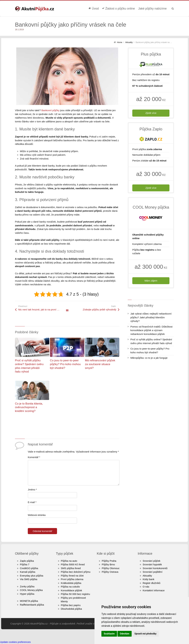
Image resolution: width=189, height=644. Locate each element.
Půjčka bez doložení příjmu (76, 572)
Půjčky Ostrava (110, 572)
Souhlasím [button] (109, 634)
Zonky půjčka (27, 586)
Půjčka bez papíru (71, 605)
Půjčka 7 (25, 564)
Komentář (34, 457)
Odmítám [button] (125, 634)
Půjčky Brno (108, 564)
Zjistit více (151, 113)
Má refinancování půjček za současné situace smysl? (100, 364)
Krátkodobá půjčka (71, 583)
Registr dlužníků (152, 583)
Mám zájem (151, 281)
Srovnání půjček (152, 561)
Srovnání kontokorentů (155, 568)
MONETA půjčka (29, 601)
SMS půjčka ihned (71, 568)
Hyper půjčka (27, 594)
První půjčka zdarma (72, 579)
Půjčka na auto (69, 561)
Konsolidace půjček (71, 590)
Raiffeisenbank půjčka (32, 605)
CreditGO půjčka (29, 568)
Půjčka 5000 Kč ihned (73, 564)
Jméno (32, 490)
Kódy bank (148, 579)
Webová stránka (37, 515)
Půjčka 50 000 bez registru (75, 594)
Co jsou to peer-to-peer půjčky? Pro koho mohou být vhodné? (65, 364)
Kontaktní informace (154, 590)
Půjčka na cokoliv (70, 587)
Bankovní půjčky (50, 110)
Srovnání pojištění (153, 572)
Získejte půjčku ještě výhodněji (100, 310)
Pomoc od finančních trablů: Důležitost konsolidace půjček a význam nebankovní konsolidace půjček (151, 330)
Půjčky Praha (109, 561)
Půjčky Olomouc (111, 568)
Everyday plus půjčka (32, 576)
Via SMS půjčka (29, 579)
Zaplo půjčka (27, 561)
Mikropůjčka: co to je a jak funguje (149, 358)
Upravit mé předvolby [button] (145, 634)
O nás (146, 587)
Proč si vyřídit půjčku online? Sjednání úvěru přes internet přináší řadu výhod (151, 341)
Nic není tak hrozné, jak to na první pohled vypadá (43, 310)
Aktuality (147, 576)
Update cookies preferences (15, 642)
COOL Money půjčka (31, 590)
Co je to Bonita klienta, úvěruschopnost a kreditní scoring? (29, 407)
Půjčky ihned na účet (72, 576)
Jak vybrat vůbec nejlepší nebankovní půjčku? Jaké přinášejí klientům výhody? (151, 317)
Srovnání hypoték (152, 564)
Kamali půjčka (28, 572)
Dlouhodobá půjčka (71, 609)
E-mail (32, 502)
